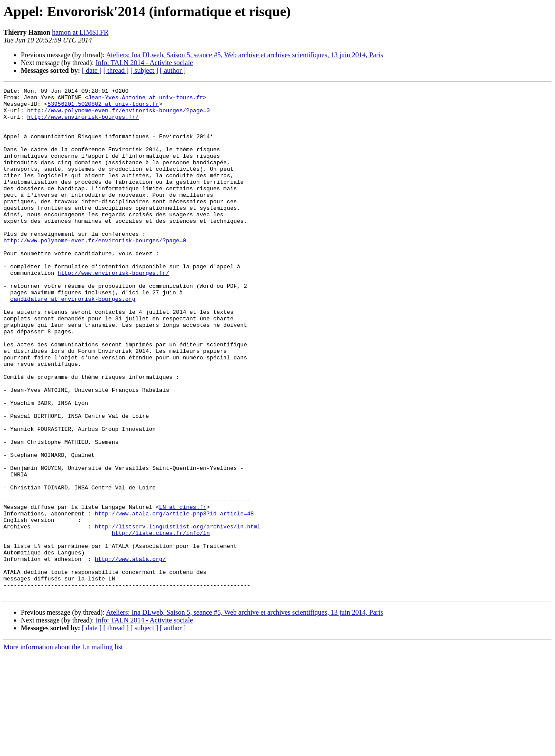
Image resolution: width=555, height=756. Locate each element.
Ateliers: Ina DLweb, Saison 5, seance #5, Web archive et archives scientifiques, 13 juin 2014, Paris (244, 55)
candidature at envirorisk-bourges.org (73, 342)
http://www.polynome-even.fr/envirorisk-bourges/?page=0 (119, 115)
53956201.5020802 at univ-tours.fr (103, 108)
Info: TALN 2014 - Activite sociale (144, 63)
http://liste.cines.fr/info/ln (161, 622)
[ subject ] (144, 70)
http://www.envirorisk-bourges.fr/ (83, 123)
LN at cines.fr (183, 591)
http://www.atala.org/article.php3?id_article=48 (175, 599)
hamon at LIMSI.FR (80, 32)
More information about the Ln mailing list (63, 748)
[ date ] (92, 70)
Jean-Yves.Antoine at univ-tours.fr (145, 100)
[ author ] (173, 70)
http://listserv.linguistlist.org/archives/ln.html (178, 615)
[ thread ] (116, 70)
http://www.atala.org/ (131, 654)
